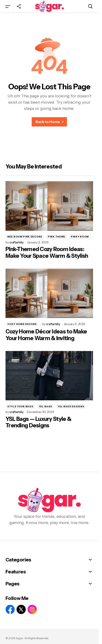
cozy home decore (22, 324)
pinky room (80, 237)
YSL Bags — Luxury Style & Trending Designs (38, 422)
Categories (18, 560)
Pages (13, 584)
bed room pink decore (25, 237)
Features (16, 572)
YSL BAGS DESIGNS (71, 406)
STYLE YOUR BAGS (20, 406)
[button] (8, 6)
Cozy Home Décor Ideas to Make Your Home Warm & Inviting (46, 335)
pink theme (57, 237)
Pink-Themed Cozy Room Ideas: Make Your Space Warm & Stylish (47, 253)
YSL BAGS (46, 406)
